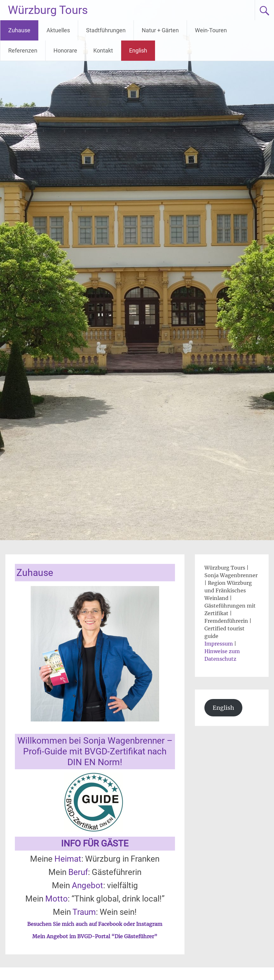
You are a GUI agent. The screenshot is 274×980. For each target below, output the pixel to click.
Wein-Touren (211, 30)
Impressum (219, 644)
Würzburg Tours (48, 10)
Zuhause (19, 30)
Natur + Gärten (160, 30)
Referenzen (23, 50)
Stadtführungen (106, 30)
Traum (84, 912)
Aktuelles (58, 30)
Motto (56, 899)
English (138, 50)
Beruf (78, 872)
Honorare (65, 50)
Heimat (68, 859)
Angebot (87, 885)
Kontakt (103, 50)
